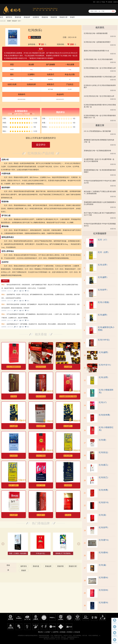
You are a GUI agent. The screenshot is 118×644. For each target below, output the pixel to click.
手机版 (103, 2)
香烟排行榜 (63, 17)
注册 (98, 2)
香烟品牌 (27, 17)
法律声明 (55, 632)
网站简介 (41, 632)
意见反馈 (77, 632)
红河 (19, 21)
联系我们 (70, 632)
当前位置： (3, 21)
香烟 (8, 565)
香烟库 (72, 17)
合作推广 (48, 632)
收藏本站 (116, 2)
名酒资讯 (36, 17)
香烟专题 (18, 17)
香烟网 (9, 21)
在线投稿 (110, 2)
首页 (2, 17)
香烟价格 (45, 17)
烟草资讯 (9, 17)
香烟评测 (54, 17)
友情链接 (63, 632)
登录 (94, 2)
